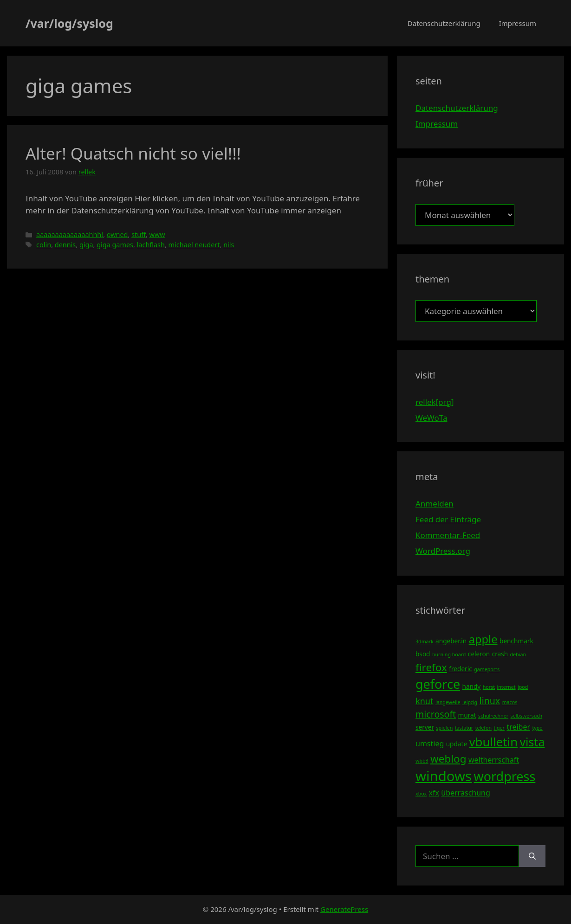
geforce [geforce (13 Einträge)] (438, 684)
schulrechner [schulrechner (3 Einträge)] (493, 716)
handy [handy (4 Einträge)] (472, 686)
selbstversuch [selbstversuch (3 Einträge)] (527, 716)
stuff (139, 234)
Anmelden (435, 504)
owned (117, 234)
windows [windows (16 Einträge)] (444, 776)
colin (44, 245)
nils (229, 245)
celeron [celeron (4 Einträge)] (479, 654)
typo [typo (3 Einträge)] (538, 728)
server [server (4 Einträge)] (425, 727)
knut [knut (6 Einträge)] (425, 701)
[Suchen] (532, 856)
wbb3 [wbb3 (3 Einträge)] (422, 761)
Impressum (518, 23)
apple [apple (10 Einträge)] (483, 639)
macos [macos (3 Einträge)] (510, 702)
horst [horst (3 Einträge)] (489, 687)
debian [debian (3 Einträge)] (518, 654)
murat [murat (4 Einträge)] (467, 715)
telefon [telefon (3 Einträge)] (483, 728)
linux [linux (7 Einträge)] (490, 701)
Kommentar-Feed (448, 535)
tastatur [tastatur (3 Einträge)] (464, 728)
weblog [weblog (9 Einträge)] (448, 759)
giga (86, 245)
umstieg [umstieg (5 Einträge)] (430, 744)
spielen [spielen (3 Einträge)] (444, 728)
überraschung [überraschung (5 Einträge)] (465, 793)
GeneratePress (344, 909)
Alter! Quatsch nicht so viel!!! (133, 153)
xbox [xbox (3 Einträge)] (421, 794)
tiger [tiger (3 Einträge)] (499, 728)
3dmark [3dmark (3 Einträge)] (425, 642)
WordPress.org (443, 551)
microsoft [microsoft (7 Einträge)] (436, 714)
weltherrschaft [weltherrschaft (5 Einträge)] (494, 760)
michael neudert (194, 245)
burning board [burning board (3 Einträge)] (449, 654)
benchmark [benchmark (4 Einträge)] (516, 641)
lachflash (151, 245)
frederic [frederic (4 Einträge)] (460, 669)
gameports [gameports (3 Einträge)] (487, 669)
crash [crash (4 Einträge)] (500, 654)
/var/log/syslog (69, 23)
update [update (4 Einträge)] (457, 744)
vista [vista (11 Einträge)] (532, 742)
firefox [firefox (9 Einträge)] (431, 667)
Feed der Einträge (448, 519)
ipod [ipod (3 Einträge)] (523, 687)
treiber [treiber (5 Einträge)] (518, 727)
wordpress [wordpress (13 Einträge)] (504, 776)
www (157, 234)
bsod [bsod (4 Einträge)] (423, 654)
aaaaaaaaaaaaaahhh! (70, 234)
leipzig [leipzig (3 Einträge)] (470, 702)
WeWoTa (431, 418)
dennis (65, 245)
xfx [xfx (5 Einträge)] (434, 793)
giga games (115, 245)
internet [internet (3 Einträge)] (506, 687)
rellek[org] (435, 402)
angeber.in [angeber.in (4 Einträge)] (451, 641)
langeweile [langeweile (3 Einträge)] (448, 702)
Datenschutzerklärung (444, 23)
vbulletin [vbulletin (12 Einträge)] (494, 742)
